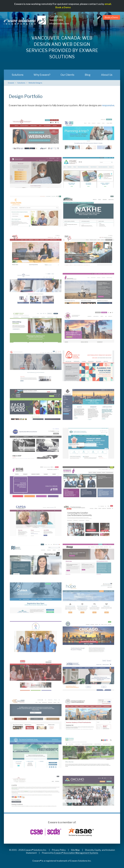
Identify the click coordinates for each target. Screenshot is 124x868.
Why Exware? (42, 75)
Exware (11, 83)
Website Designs (35, 83)
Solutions (18, 75)
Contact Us (56, 17)
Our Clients (67, 75)
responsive (108, 105)
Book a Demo (63, 7)
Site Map (75, 850)
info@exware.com (59, 24)
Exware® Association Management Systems (76, 853)
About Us (107, 75)
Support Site (56, 20)
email (108, 4)
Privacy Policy (59, 850)
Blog (88, 75)
